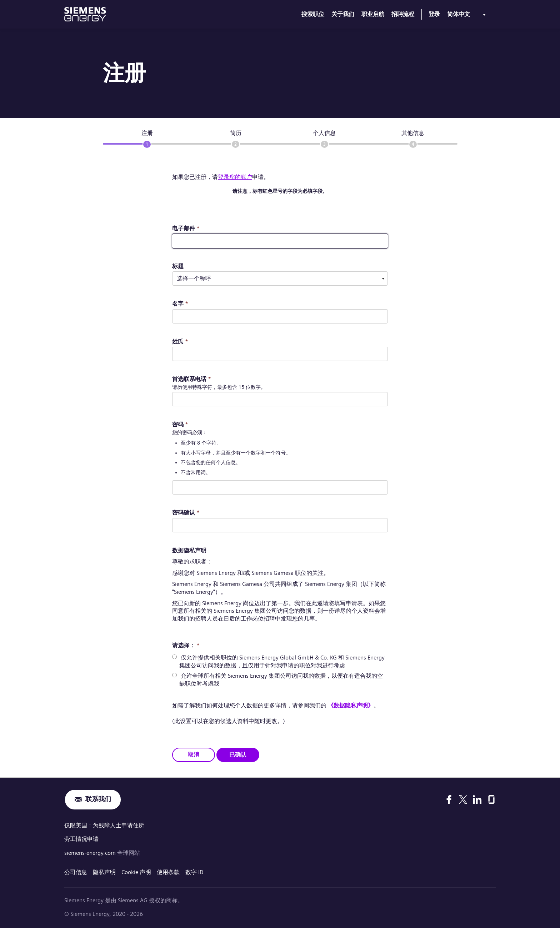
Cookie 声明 (136, 871)
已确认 (238, 754)
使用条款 (168, 871)
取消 (194, 754)
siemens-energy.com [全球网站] (91, 852)
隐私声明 (104, 871)
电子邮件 (186, 228)
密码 (180, 424)
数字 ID (194, 871)
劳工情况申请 (81, 839)
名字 (180, 304)
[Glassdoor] (491, 799)
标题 (178, 266)
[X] (463, 799)
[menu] (468, 16)
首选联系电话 (192, 379)
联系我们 (98, 799)
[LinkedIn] (477, 799)
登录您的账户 (235, 177)
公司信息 (76, 871)
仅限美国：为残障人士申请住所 (104, 825)
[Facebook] (449, 799)
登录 (434, 14)
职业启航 (373, 14)
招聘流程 (403, 14)
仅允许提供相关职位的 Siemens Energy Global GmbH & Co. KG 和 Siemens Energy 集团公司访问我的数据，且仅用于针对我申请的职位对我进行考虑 (282, 661)
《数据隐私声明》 (351, 705)
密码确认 (186, 513)
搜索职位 (313, 14)
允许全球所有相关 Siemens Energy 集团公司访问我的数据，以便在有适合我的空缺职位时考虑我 (281, 680)
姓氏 (180, 342)
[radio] (174, 657)
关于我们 (343, 14)
